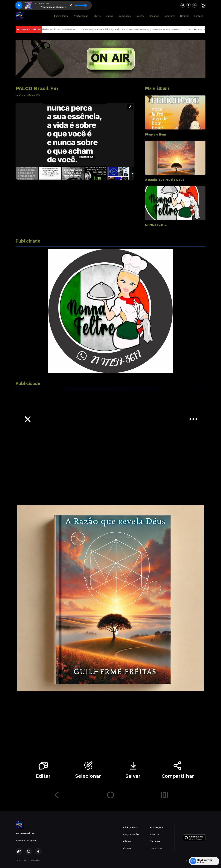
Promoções (124, 16)
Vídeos (109, 16)
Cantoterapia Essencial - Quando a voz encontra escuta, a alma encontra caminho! (142, 29)
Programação (81, 16)
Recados (154, 16)
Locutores (170, 16)
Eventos (140, 16)
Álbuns (97, 16)
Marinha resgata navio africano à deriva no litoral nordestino (49, 29)
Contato (198, 16)
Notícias (185, 16)
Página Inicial (61, 16)
